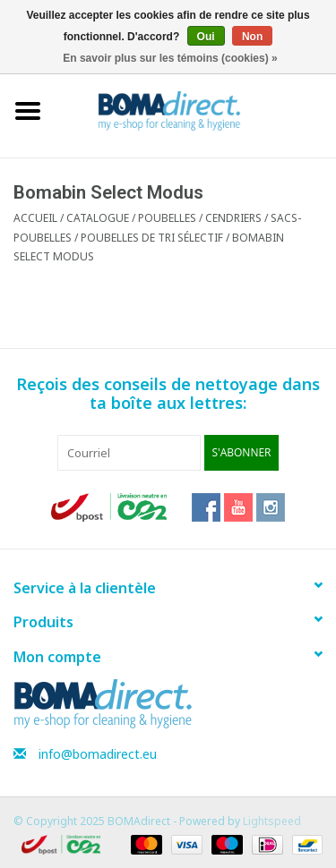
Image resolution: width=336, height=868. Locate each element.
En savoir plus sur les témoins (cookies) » (170, 58)
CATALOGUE (98, 218)
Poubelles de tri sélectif (152, 238)
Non (252, 37)
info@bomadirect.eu (98, 754)
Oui (206, 37)
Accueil (35, 218)
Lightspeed (272, 821)
